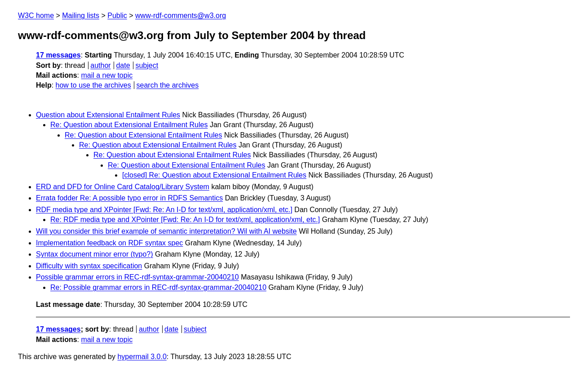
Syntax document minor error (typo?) (95, 254)
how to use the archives (93, 85)
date (123, 65)
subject (147, 65)
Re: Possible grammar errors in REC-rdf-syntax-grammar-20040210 (158, 287)
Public (117, 16)
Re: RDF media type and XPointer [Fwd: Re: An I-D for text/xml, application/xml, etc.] (185, 220)
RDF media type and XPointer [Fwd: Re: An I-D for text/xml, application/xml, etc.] (164, 210)
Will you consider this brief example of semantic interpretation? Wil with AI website (166, 231)
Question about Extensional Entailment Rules (108, 115)
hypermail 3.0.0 (142, 357)
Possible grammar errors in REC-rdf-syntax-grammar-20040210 (137, 277)
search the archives (168, 85)
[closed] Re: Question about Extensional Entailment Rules (214, 175)
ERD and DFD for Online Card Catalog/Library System (123, 187)
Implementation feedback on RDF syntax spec (109, 243)
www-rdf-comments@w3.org (181, 16)
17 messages (58, 55)
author (100, 65)
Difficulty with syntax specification (89, 266)
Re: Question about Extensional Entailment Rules (129, 125)
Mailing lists (81, 16)
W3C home (36, 16)
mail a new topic (107, 75)
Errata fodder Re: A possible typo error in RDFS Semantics (129, 198)
